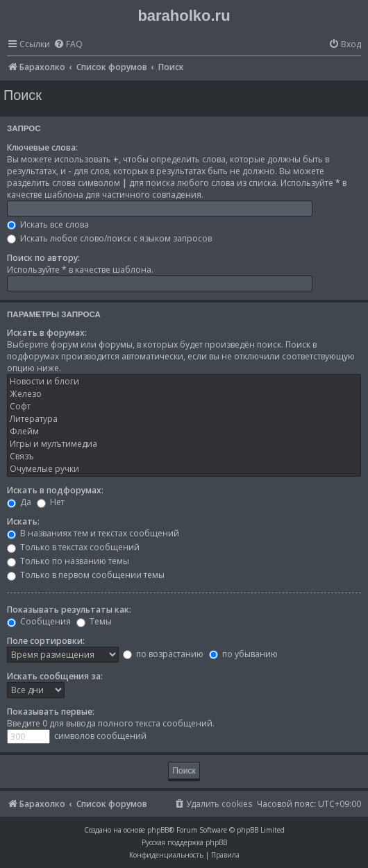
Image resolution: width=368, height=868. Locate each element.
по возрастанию (163, 654)
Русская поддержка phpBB (184, 842)
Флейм (184, 432)
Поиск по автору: (43, 258)
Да (19, 502)
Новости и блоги (184, 382)
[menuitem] (68, 45)
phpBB (158, 830)
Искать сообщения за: (55, 676)
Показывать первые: (51, 712)
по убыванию (243, 654)
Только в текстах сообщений (73, 547)
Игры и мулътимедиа (184, 444)
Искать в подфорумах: (55, 490)
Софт (184, 407)
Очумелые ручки (184, 469)
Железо (184, 394)
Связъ (184, 457)
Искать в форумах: (47, 333)
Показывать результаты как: (69, 610)
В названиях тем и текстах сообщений (93, 533)
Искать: (23, 521)
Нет (51, 502)
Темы (94, 621)
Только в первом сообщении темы (86, 575)
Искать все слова (48, 224)
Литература (184, 419)
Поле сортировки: (46, 641)
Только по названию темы (68, 561)
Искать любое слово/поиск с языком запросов (109, 238)
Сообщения (39, 621)
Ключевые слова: (42, 147)
